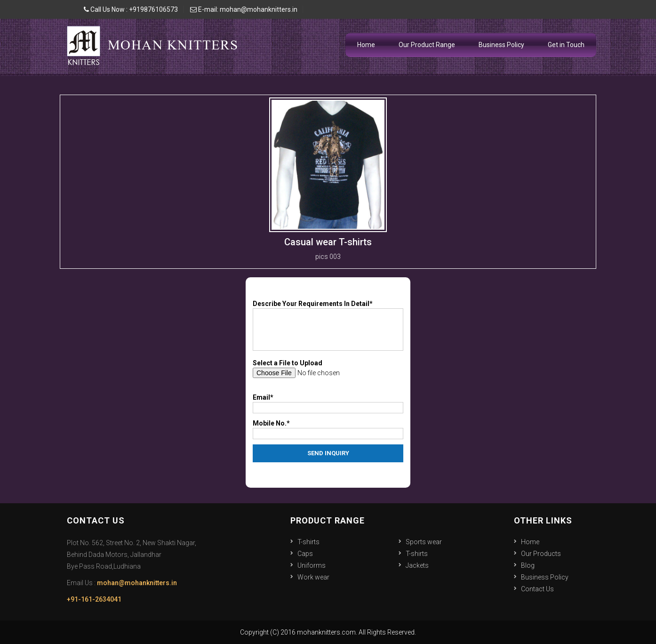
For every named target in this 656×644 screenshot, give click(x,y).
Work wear (313, 577)
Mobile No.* (271, 423)
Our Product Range (427, 45)
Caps (305, 554)
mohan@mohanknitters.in (137, 583)
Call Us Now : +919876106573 (131, 9)
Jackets (417, 565)
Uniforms (312, 565)
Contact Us (537, 589)
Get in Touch (566, 45)
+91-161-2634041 (94, 599)
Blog (528, 565)
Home (366, 45)
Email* (263, 397)
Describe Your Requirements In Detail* (313, 304)
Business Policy (501, 45)
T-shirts (308, 542)
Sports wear (424, 542)
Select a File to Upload (288, 363)
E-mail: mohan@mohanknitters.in (244, 9)
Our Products (541, 554)
